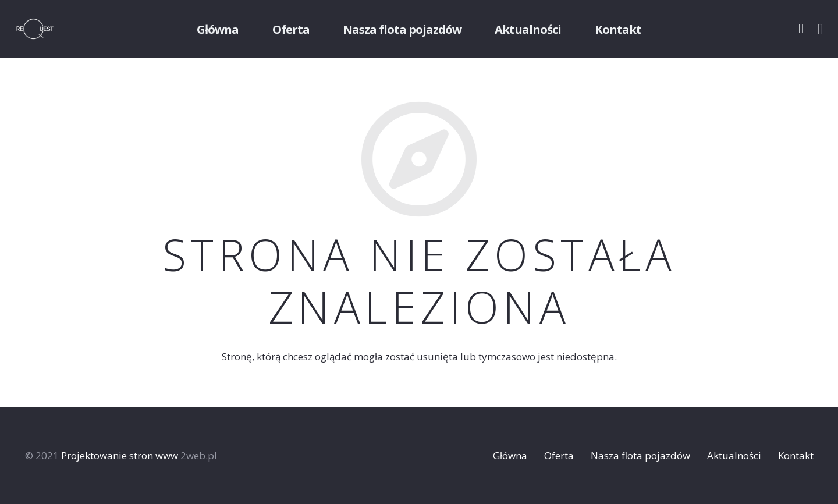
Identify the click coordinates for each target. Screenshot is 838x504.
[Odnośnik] (50, 29)
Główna (510, 455)
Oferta (559, 455)
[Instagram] (821, 29)
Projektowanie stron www (120, 455)
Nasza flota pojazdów (640, 455)
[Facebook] (801, 29)
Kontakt (796, 455)
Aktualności (734, 455)
